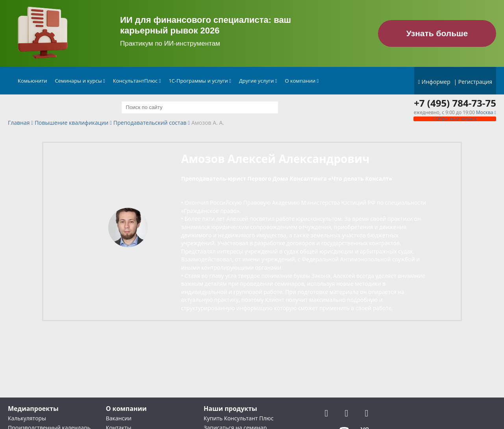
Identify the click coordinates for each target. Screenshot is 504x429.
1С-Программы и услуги (200, 81)
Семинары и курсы (80, 81)
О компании (302, 81)
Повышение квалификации (71, 123)
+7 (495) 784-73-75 (455, 103)
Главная (19, 123)
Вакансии (119, 418)
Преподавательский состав (150, 123)
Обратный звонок (455, 119)
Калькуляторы (27, 418)
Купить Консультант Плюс (238, 418)
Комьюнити (32, 81)
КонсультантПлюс (137, 81)
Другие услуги (258, 81)
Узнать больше (437, 33)
